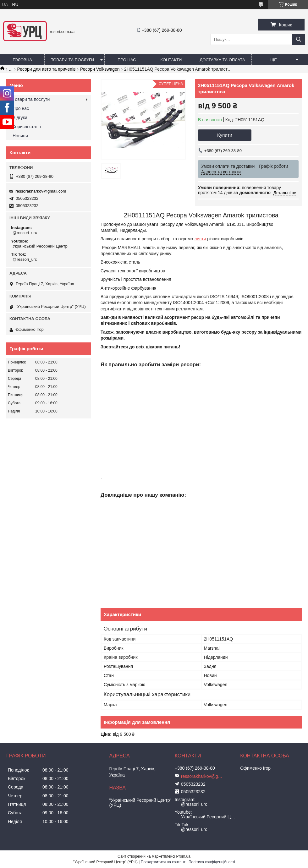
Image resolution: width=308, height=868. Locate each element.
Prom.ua (183, 856)
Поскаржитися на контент (163, 862)
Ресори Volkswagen (100, 69)
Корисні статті (27, 127)
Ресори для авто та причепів (47, 69)
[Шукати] (299, 39)
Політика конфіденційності (212, 862)
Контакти (171, 60)
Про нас (127, 60)
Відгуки (20, 117)
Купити (225, 135)
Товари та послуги (72, 60)
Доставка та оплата (222, 60)
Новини (20, 136)
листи (200, 239)
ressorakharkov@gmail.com (41, 191)
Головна (22, 60)
